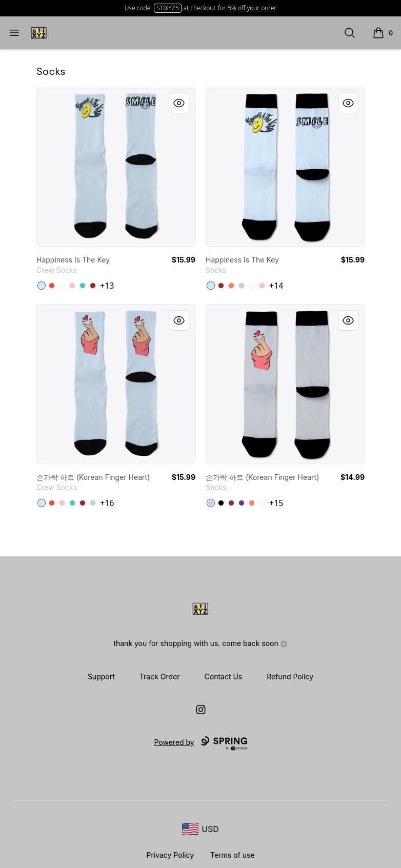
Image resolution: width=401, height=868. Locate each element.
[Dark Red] (93, 286)
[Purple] (242, 503)
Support (101, 677)
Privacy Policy (170, 855)
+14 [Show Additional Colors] (276, 286)
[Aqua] (83, 286)
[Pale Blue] (42, 286)
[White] (252, 286)
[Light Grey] (242, 286)
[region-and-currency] (200, 829)
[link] (116, 167)
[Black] (221, 503)
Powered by (200, 743)
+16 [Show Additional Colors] (107, 503)
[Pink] (72, 286)
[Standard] (62, 286)
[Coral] (231, 286)
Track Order (160, 677)
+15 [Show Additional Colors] (276, 503)
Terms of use (233, 855)
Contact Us (224, 677)
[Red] (52, 286)
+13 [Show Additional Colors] (107, 286)
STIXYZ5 (167, 8)
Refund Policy (290, 677)
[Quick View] (179, 103)
